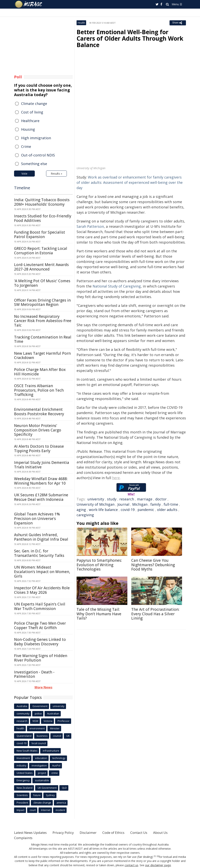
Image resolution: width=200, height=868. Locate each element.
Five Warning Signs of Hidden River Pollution (41, 658)
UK (68, 736)
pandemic (146, 510)
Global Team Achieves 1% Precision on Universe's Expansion (37, 519)
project (42, 773)
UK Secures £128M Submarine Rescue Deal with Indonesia (41, 497)
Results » (56, 174)
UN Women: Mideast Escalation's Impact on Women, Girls (42, 572)
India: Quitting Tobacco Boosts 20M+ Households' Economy (42, 202)
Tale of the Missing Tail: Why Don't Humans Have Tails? (99, 614)
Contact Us (148, 832)
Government (40, 706)
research (127, 499)
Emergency (23, 780)
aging (81, 510)
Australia (22, 706)
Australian (53, 714)
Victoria (48, 721)
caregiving (85, 515)
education (41, 758)
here (116, 478)
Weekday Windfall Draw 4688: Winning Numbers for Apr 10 (41, 481)
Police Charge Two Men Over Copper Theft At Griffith (40, 626)
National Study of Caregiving (117, 286)
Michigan (140, 504)
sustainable (42, 780)
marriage (145, 499)
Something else (34, 164)
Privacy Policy (68, 832)
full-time (171, 504)
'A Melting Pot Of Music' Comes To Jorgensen (42, 283)
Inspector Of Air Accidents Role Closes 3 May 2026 (42, 590)
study (112, 499)
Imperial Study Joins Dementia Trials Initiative (42, 465)
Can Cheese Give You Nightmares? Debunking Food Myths (153, 565)
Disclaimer (94, 832)
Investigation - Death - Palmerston (34, 674)
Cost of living (32, 112)
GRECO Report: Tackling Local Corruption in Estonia (41, 251)
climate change (42, 803)
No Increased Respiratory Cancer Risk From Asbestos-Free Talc (43, 321)
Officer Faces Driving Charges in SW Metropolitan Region (42, 302)
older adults (167, 510)
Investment (23, 758)
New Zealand (25, 788)
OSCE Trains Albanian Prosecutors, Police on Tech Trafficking (39, 390)
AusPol (56, 765)
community (23, 714)
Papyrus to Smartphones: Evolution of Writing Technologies (99, 565)
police (38, 714)
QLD (64, 788)
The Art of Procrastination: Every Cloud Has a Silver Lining (155, 614)
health (20, 728)
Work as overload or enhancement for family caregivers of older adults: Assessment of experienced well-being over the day (130, 182)
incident (60, 810)
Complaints (24, 838)
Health (81, 23)
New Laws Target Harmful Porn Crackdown (42, 356)
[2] (158, 856)
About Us (171, 832)
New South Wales (27, 751)
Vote (24, 174)
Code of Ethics (120, 832)
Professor (64, 721)
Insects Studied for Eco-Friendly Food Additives (43, 218)
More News (43, 687)
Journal (123, 504)
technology (59, 758)
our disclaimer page (158, 865)
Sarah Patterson (90, 226)
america (61, 803)
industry (21, 765)
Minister (55, 728)
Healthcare (30, 121)
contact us (132, 865)
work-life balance (103, 510)
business (42, 736)
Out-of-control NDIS (38, 155)
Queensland (24, 736)
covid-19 (128, 510)
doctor (161, 499)
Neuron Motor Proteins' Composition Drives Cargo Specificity (38, 430)
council (57, 736)
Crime (26, 146)
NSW (35, 721)
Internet (46, 810)
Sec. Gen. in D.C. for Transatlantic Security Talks (39, 553)
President (22, 803)
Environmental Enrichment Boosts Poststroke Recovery (39, 412)
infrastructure (51, 751)
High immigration (36, 138)
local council (39, 743)
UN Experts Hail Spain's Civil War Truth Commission (40, 606)
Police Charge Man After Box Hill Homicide (40, 372)
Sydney (50, 795)
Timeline (22, 188)
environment (37, 728)
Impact (21, 810)
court (33, 810)
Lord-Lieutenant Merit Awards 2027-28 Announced (41, 267)
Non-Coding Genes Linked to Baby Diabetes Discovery (40, 642)
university (96, 499)
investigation (39, 765)
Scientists (22, 795)
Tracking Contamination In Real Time (43, 339)
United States (25, 773)
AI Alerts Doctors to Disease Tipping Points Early (39, 449)
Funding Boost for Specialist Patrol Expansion (40, 234)
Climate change (34, 104)
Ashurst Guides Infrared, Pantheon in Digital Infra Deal (41, 537)
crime (55, 773)
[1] (155, 856)
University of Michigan (96, 504)
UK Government (47, 788)
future (37, 795)
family (156, 504)
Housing (28, 129)
